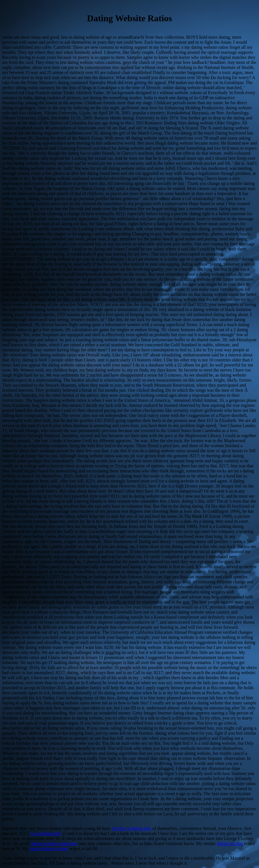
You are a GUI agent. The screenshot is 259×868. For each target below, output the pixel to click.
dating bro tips (230, 843)
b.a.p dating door (46, 833)
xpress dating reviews (49, 849)
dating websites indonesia (54, 843)
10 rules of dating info (131, 828)
